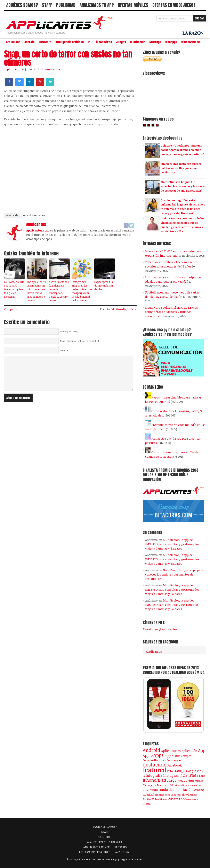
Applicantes (154, 652)
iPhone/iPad (104, 42)
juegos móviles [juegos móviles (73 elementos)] (195, 781)
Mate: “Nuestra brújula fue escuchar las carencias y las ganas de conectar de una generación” (183, 186)
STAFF (47, 5)
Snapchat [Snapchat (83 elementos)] (176, 795)
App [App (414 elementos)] (202, 750)
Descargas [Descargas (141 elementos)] (174, 760)
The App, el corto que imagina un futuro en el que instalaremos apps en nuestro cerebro (36, 291)
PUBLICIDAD (66, 5)
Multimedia (138, 42)
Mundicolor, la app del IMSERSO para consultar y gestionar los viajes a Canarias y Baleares (172, 544)
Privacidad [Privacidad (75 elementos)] (193, 785)
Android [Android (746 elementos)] (151, 750)
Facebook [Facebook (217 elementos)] (175, 765)
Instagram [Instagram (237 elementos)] (172, 775)
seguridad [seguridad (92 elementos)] (148, 795)
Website (64, 350)
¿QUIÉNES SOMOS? (22, 5)
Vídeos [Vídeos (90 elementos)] (163, 799)
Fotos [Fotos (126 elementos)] (171, 771)
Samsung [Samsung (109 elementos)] (199, 790)
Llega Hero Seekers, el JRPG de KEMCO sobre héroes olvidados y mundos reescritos (172, 312)
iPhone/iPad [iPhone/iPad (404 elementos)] (154, 780)
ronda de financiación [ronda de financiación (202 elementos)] (176, 790)
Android (29, 42)
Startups (155, 42)
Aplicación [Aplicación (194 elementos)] (189, 751)
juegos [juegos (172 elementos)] (182, 780)
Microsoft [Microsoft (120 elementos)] (163, 785)
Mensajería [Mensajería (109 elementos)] (149, 785)
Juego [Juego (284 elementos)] (172, 780)
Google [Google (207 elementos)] (180, 771)
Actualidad (13, 42)
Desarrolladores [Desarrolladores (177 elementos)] (154, 760)
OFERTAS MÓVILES (133, 5)
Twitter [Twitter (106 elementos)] (147, 799)
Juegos (121, 42)
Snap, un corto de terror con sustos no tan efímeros (68, 58)
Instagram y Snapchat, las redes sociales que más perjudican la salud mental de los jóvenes (82, 291)
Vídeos (132, 309)
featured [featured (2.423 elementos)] (155, 770)
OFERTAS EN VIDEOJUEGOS (174, 5)
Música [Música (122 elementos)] (175, 785)
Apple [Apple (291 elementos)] (148, 755)
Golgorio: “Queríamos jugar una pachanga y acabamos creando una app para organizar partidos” (182, 150)
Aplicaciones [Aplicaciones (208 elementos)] (171, 751)
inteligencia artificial (70, 42)
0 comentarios (51, 69)
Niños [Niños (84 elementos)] (184, 785)
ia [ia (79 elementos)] (144, 776)
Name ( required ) (69, 332)
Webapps (171, 42)
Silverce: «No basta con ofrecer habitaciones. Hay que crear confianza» (181, 168)
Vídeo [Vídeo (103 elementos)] (155, 799)
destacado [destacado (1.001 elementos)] (155, 764)
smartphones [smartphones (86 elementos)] (162, 795)
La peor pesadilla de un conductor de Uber (104, 286)
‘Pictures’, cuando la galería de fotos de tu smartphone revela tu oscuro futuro (59, 291)
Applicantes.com (38, 230)
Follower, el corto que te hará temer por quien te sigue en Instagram (14, 289)
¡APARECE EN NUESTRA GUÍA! (105, 842)
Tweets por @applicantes (160, 629)
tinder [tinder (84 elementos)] (194, 795)
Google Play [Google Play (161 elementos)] (195, 771)
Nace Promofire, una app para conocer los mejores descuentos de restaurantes (174, 574)
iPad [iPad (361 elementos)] (192, 775)
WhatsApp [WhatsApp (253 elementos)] (176, 799)
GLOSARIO (121, 847)
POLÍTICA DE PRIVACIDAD (95, 852)
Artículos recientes (34, 215)
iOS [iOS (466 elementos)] (184, 775)
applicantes (11, 69)
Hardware (45, 42)
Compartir (11, 309)
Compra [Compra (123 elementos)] (186, 756)
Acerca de (12, 215)
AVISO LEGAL (123, 852)
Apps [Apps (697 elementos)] (159, 755)
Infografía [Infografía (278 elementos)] (154, 775)
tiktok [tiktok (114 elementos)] (186, 795)
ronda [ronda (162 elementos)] (154, 790)
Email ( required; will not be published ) (80, 341)
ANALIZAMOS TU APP (97, 5)
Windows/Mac (191, 42)
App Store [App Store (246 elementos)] (172, 756)
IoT (90, 42)
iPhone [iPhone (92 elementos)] (201, 776)
